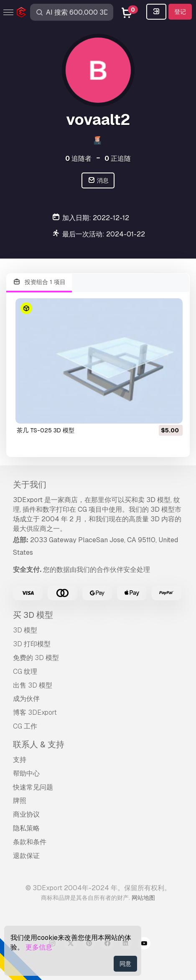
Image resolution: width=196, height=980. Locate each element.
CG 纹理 (25, 672)
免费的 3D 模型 (36, 658)
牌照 (20, 801)
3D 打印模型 (32, 644)
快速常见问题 (33, 787)
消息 (98, 181)
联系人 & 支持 (39, 744)
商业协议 (26, 814)
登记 (180, 12)
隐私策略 (26, 828)
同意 (125, 964)
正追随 (118, 159)
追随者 (78, 159)
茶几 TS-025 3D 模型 (46, 430)
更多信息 (39, 947)
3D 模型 (25, 630)
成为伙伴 (26, 699)
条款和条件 (30, 842)
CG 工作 (25, 726)
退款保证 (26, 856)
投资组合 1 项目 (39, 282)
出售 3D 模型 (33, 685)
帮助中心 (26, 773)
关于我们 (30, 485)
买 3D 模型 (33, 615)
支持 (20, 760)
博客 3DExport (35, 712)
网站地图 (143, 898)
